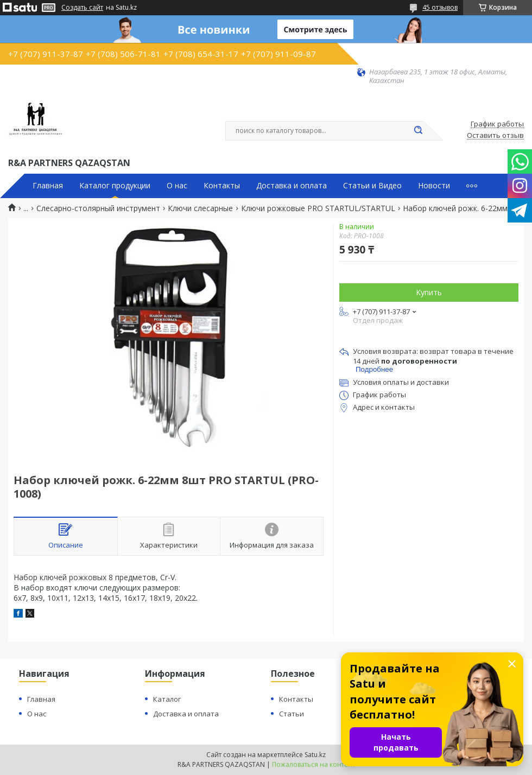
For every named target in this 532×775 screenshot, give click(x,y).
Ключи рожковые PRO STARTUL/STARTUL (318, 208)
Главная (48, 186)
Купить (429, 292)
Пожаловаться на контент (313, 764)
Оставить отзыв (495, 136)
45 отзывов (440, 7)
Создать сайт (82, 8)
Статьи (292, 714)
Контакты (222, 186)
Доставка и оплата (292, 186)
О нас (177, 186)
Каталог (167, 699)
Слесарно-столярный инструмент (98, 208)
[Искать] (418, 131)
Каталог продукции (115, 186)
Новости (434, 186)
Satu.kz (315, 755)
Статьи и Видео (372, 186)
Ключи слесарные (200, 208)
